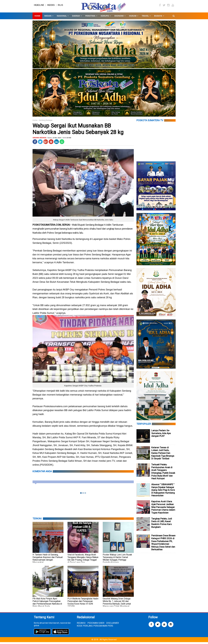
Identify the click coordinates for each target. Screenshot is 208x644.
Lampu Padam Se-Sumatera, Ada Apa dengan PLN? (161, 435)
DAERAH (76, 18)
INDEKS (51, 6)
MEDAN (48, 18)
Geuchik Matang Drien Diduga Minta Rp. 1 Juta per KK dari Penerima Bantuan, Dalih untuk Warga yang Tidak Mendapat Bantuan (117, 606)
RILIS (60, 6)
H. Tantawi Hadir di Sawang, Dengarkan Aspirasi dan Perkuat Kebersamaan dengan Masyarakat (48, 560)
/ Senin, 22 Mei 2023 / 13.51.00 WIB (59, 140)
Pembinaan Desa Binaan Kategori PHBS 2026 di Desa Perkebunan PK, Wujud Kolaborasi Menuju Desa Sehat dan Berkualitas (163, 544)
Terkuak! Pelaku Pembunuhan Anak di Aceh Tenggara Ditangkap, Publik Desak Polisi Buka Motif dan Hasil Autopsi (163, 473)
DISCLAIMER (113, 625)
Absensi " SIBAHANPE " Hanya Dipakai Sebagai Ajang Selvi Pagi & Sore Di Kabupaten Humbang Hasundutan (163, 492)
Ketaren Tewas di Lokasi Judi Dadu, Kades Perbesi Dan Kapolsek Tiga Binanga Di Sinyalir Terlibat (163, 455)
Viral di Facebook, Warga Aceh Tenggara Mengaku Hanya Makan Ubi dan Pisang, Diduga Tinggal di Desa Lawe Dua (83, 560)
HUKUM (133, 18)
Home (37, 18)
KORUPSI (105, 18)
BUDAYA (158, 18)
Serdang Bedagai (46, 122)
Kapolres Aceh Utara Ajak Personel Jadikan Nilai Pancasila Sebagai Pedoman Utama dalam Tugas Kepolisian (163, 509)
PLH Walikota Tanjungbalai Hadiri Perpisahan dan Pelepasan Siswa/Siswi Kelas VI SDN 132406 (83, 604)
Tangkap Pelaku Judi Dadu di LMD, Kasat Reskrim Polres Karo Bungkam (162, 525)
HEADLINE (39, 6)
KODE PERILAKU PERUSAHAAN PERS (95, 628)
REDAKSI (81, 625)
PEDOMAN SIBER (96, 625)
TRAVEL (145, 18)
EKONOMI (119, 18)
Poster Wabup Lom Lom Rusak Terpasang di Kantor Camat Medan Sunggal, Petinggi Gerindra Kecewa (117, 560)
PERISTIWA (90, 18)
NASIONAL (62, 18)
